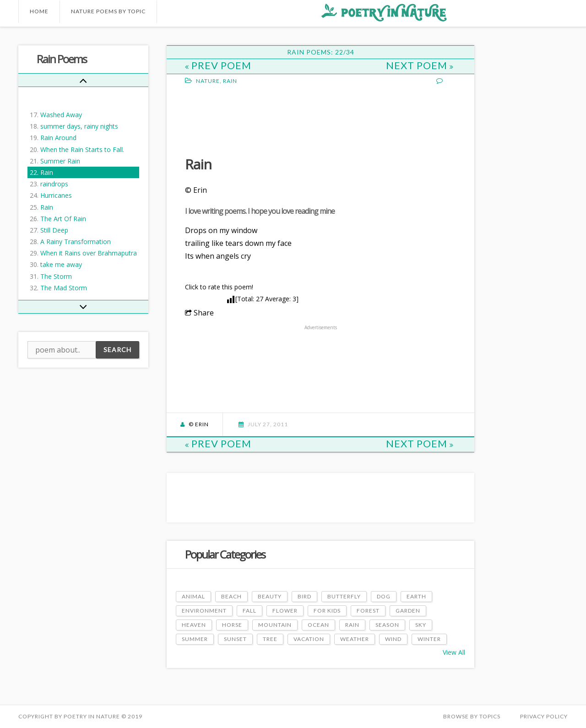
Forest (368, 611)
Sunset (235, 639)
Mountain (275, 625)
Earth (416, 596)
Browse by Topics (472, 716)
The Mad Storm (64, 288)
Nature (208, 81)
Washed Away (61, 115)
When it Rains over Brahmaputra (89, 253)
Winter (429, 639)
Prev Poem (218, 65)
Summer (195, 639)
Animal (193, 596)
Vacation (309, 639)
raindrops (54, 184)
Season (387, 625)
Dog (384, 596)
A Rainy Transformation (76, 242)
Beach (231, 596)
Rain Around (58, 138)
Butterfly (344, 596)
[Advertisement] (258, 120)
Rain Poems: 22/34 (321, 52)
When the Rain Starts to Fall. (82, 149)
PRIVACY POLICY (544, 716)
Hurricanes (56, 195)
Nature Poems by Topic (108, 11)
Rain (47, 172)
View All (454, 652)
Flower (285, 611)
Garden (408, 611)
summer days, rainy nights (79, 126)
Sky (421, 625)
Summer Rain (60, 161)
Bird (304, 596)
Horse (232, 625)
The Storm (56, 276)
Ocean (318, 625)
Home (39, 11)
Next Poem (420, 65)
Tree (270, 639)
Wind (393, 639)
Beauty (270, 596)
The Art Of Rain (63, 219)
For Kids (327, 611)
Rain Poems (62, 59)
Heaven (194, 625)
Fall (250, 611)
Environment (204, 611)
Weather (355, 639)
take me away (61, 264)
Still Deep (54, 230)
